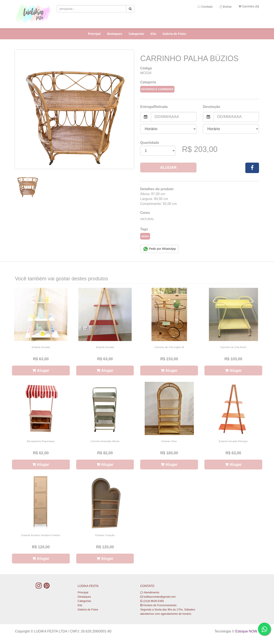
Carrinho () (249, 6)
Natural (147, 219)
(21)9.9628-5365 (154, 601)
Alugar (168, 168)
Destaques (115, 34)
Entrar (226, 7)
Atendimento (150, 592)
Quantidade (150, 143)
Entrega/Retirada (154, 107)
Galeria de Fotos (174, 34)
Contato (205, 7)
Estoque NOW (246, 631)
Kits (153, 34)
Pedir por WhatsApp (159, 249)
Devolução (212, 107)
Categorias (136, 34)
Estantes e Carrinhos (157, 89)
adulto (145, 236)
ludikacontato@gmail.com (160, 597)
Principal (94, 34)
